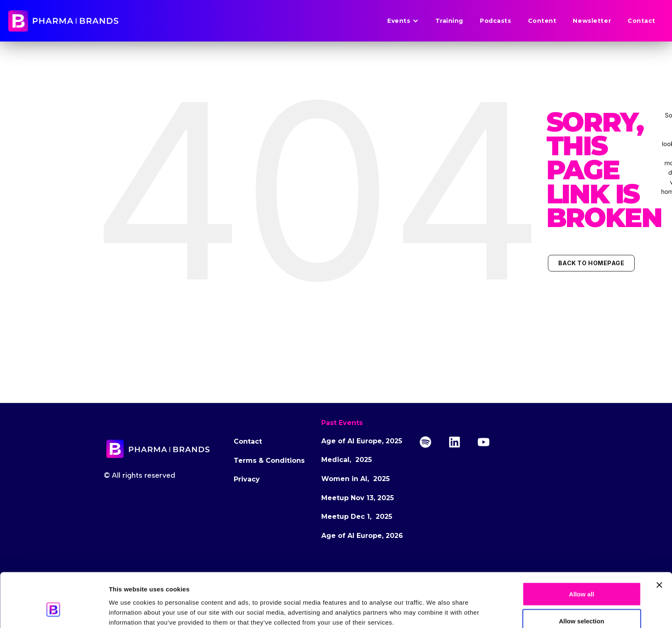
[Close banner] (659, 542)
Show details (478, 607)
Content (542, 21)
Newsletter (592, 21)
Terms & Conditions (269, 461)
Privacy (247, 479)
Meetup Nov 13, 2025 (358, 498)
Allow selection (581, 579)
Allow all (582, 551)
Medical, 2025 (347, 460)
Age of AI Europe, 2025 (362, 441)
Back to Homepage (591, 263)
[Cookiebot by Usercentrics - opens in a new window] (54, 612)
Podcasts (495, 21)
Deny (582, 606)
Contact (641, 21)
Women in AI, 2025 (356, 479)
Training (449, 21)
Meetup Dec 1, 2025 (357, 517)
